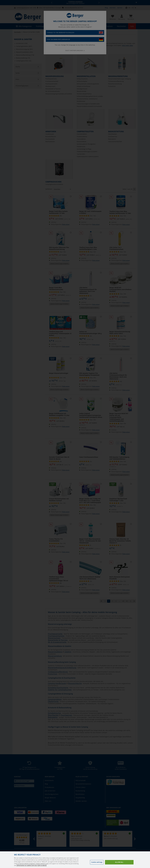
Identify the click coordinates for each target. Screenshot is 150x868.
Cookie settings (97, 862)
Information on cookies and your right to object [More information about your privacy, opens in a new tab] (32, 865)
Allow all (119, 862)
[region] (75, 860)
